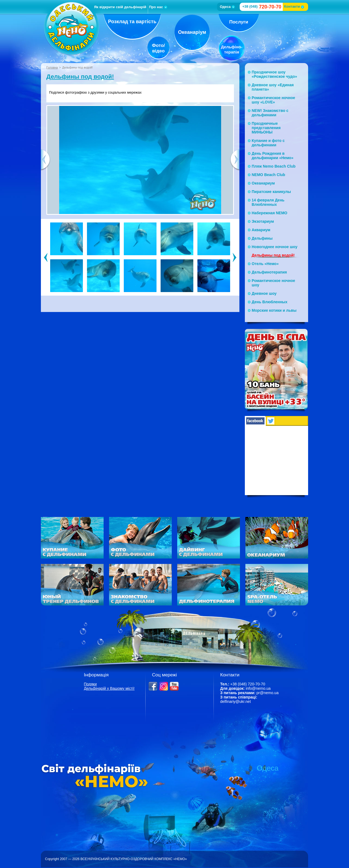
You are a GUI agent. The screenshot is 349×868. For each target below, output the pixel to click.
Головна (52, 67)
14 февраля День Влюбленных (268, 202)
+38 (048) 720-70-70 (248, 684)
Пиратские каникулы (271, 192)
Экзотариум (263, 221)
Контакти (294, 6)
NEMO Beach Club (268, 175)
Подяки (90, 684)
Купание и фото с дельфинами (268, 143)
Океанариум (263, 183)
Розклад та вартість (132, 22)
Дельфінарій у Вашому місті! (109, 688)
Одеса (227, 7)
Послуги (239, 22)
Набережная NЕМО (270, 213)
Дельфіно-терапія (231, 49)
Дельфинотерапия (269, 272)
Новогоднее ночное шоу (275, 247)
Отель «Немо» (265, 264)
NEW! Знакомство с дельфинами (270, 113)
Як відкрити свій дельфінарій (120, 7)
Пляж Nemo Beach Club (274, 166)
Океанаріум (192, 32)
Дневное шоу (264, 293)
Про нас (158, 7)
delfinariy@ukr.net (236, 701)
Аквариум (261, 230)
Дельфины (262, 238)
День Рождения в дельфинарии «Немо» (273, 156)
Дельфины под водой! (80, 77)
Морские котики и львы (274, 310)
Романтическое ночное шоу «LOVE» (273, 100)
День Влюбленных (270, 302)
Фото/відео (158, 48)
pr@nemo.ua (268, 693)
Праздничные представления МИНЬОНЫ (266, 128)
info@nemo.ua (258, 688)
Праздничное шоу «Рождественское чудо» (274, 74)
